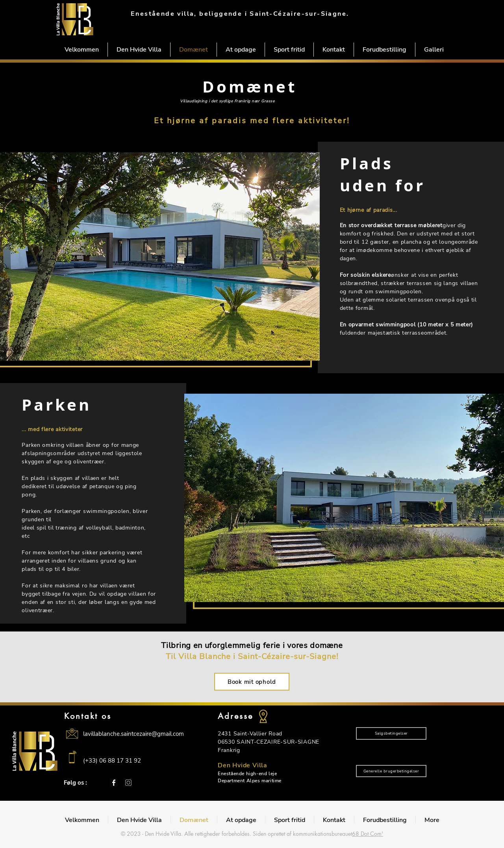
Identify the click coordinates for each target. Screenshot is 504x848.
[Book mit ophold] (252, 682)
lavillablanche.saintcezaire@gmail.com (133, 734)
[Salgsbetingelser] (391, 733)
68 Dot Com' (368, 834)
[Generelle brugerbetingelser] (391, 771)
